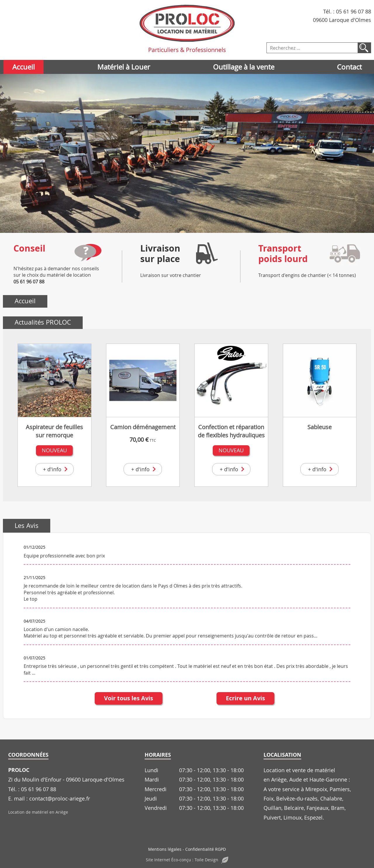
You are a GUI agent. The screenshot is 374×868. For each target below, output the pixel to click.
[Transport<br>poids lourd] (344, 253)
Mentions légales (165, 849)
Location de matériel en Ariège (38, 812)
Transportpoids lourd (283, 253)
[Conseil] (88, 253)
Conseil (29, 248)
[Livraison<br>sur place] (206, 253)
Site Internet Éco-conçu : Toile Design (187, 860)
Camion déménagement (143, 427)
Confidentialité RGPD (206, 849)
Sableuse (320, 427)
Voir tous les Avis (129, 698)
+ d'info (56, 469)
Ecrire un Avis (245, 698)
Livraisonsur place (160, 253)
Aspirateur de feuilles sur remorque (54, 431)
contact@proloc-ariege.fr (60, 798)
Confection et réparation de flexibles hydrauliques (231, 431)
